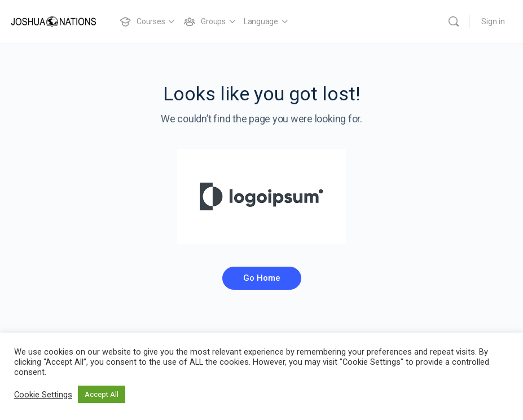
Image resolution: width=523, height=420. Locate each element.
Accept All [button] (102, 394)
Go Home (262, 278)
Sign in (493, 21)
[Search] (454, 21)
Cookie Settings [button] (43, 395)
